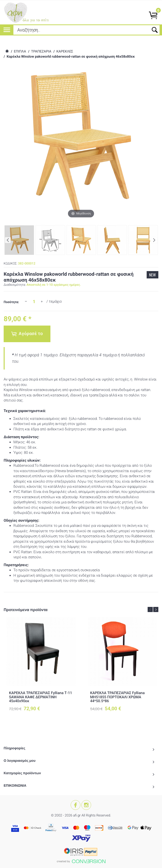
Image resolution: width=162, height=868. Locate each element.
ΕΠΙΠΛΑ (20, 52)
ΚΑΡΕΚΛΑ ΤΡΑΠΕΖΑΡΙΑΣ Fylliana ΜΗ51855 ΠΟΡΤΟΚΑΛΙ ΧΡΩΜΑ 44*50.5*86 (117, 697)
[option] (41, 668)
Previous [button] (150, 609)
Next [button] (156, 609)
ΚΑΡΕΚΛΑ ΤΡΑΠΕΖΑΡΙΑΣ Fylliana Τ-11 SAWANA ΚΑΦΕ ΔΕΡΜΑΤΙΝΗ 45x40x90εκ (41, 697)
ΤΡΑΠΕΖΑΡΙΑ (41, 52)
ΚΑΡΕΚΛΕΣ (65, 52)
